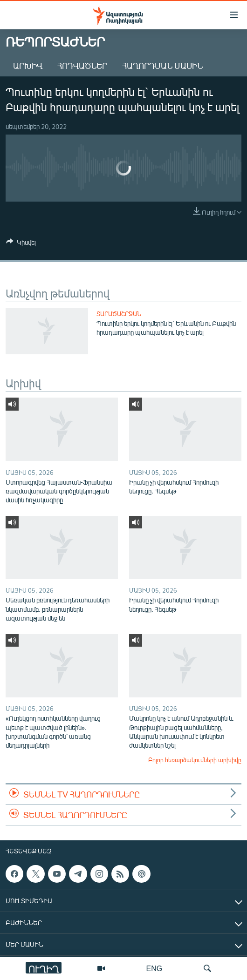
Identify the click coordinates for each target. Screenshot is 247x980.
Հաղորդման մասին (162, 66)
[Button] (21, 244)
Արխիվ (28, 66)
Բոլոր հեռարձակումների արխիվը (195, 760)
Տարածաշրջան (119, 314)
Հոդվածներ (82, 66)
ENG (154, 968)
